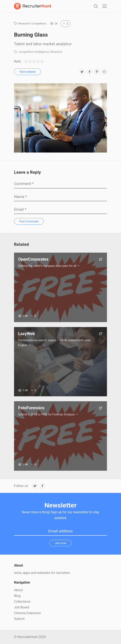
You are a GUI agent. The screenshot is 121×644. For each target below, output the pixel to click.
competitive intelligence (34, 52)
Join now (61, 543)
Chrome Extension (27, 613)
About (18, 590)
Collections (22, 602)
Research (56, 52)
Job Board (22, 607)
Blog (17, 596)
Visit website (28, 72)
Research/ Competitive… (33, 24)
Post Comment (29, 221)
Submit (19, 619)
